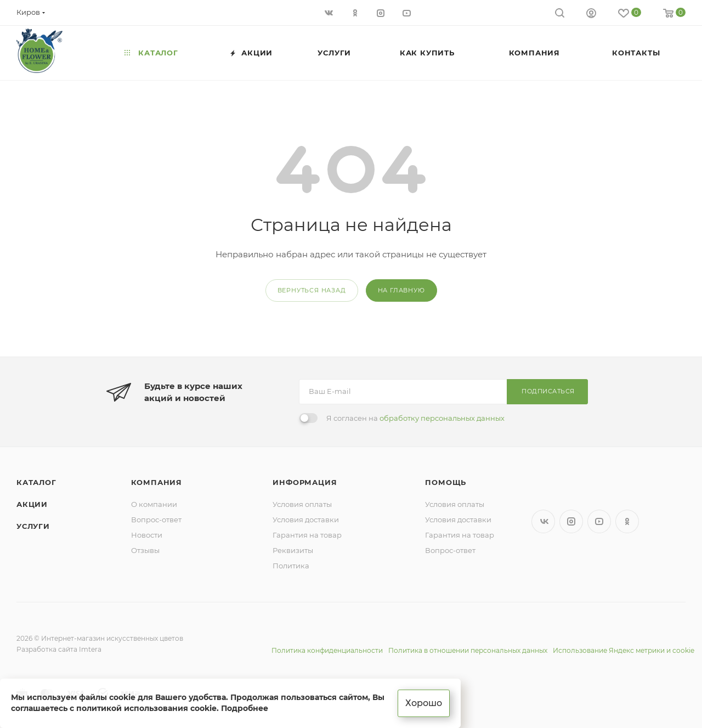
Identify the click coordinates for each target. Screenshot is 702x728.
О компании (154, 504)
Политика (291, 566)
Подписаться (548, 391)
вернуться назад (312, 290)
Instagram (571, 521)
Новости (147, 535)
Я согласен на (415, 418)
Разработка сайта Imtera (59, 649)
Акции (32, 504)
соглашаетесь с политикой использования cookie (114, 708)
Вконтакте (543, 521)
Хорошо (424, 703)
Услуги (33, 526)
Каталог (36, 482)
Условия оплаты (302, 504)
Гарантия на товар (307, 535)
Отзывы (145, 550)
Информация (305, 482)
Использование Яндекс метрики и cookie (624, 650)
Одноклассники (627, 521)
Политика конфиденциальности (327, 650)
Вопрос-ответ (156, 520)
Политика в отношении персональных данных (468, 650)
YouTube (599, 521)
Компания (157, 482)
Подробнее (245, 708)
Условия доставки (306, 520)
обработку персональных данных (442, 418)
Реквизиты (293, 550)
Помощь (446, 482)
